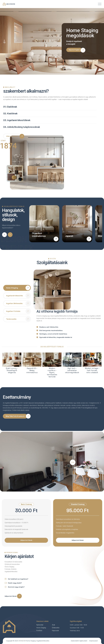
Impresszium (93, 641)
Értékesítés (56, 628)
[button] (4, 42)
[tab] (17, 288)
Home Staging (41, 628)
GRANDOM (22, 641)
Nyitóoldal (40, 625)
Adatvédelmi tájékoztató (79, 641)
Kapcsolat (55, 631)
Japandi (69, 236)
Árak (54, 625)
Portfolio (39, 631)
